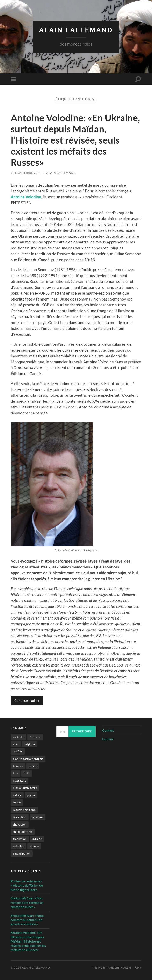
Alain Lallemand (76, 30)
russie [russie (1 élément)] (17, 802)
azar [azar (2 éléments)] (16, 744)
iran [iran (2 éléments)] (16, 773)
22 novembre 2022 (26, 173)
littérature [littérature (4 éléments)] (20, 781)
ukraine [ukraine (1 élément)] (37, 839)
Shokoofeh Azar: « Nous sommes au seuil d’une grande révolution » (27, 920)
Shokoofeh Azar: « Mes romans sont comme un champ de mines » (27, 902)
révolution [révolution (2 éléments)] (20, 817)
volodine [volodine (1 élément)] (19, 846)
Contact (108, 730)
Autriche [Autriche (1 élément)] (35, 737)
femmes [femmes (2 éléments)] (18, 766)
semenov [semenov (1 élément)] (38, 817)
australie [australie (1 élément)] (19, 737)
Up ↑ (138, 968)
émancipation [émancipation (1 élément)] (22, 853)
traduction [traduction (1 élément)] (20, 839)
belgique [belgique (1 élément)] (29, 744)
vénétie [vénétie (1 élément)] (34, 846)
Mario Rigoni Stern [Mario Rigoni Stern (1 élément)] (25, 788)
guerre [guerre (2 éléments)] (33, 766)
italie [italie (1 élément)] (27, 773)
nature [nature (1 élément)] (17, 795)
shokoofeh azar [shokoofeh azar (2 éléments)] (23, 832)
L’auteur (108, 739)
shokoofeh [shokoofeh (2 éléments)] (20, 824)
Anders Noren (119, 968)
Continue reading (27, 700)
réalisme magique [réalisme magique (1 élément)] (24, 810)
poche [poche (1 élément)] (31, 795)
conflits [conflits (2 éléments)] (18, 751)
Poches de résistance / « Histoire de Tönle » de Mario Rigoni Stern (27, 885)
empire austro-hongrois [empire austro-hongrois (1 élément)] (28, 759)
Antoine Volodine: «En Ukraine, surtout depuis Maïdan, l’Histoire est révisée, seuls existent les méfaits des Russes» (75, 140)
